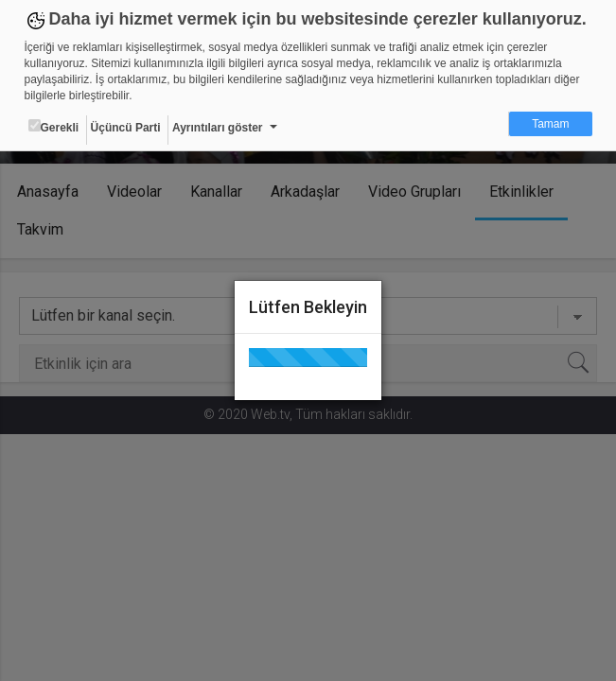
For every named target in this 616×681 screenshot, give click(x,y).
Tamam (550, 124)
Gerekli (54, 127)
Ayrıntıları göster (218, 128)
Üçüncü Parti (126, 128)
